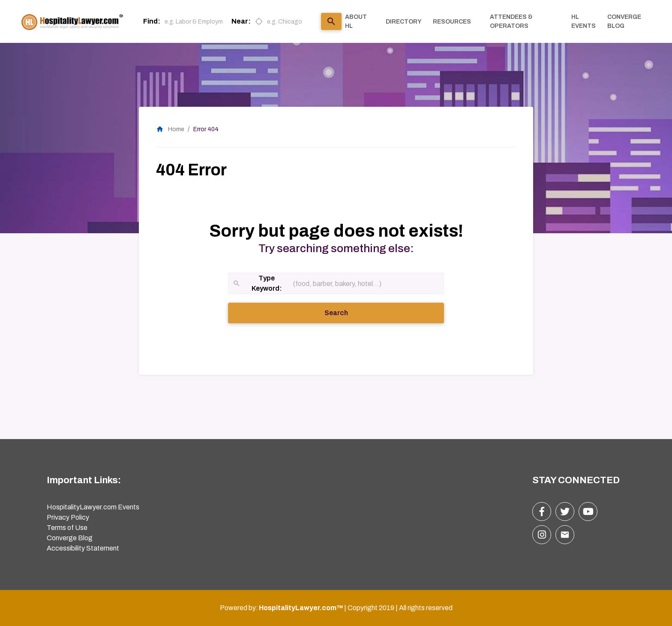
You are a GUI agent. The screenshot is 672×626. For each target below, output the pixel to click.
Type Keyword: (257, 284)
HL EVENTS (583, 21)
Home (170, 129)
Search (348, 312)
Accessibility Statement (83, 548)
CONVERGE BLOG (624, 21)
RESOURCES (452, 22)
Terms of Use (67, 528)
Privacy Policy (68, 517)
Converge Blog (70, 538)
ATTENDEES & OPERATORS (511, 21)
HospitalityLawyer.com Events (93, 507)
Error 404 (206, 129)
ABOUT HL (356, 21)
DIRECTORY (404, 22)
